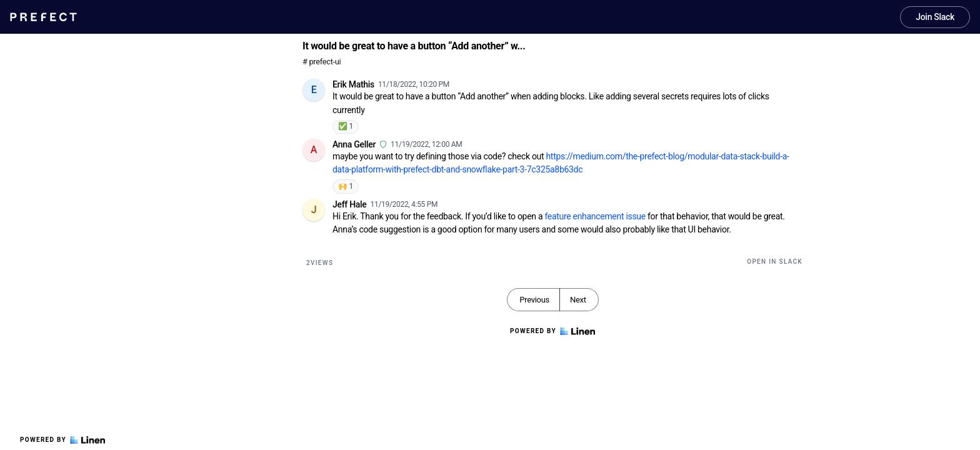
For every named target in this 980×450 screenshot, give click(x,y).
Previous (534, 300)
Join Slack (935, 17)
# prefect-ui (322, 62)
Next (578, 300)
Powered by (62, 440)
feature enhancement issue (595, 216)
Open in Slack (775, 262)
